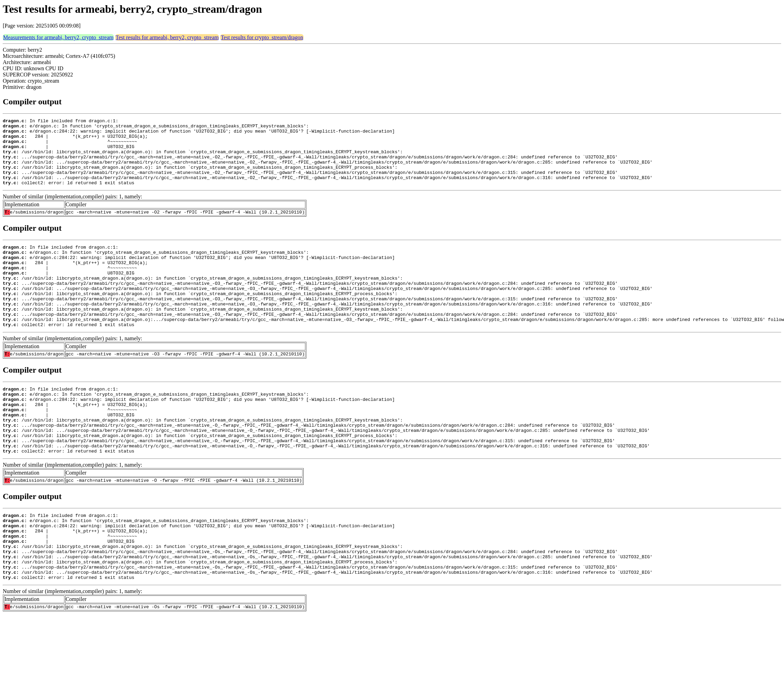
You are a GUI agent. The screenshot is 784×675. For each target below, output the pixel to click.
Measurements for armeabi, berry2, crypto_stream (58, 37)
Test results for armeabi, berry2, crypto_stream (167, 37)
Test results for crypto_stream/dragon (262, 37)
